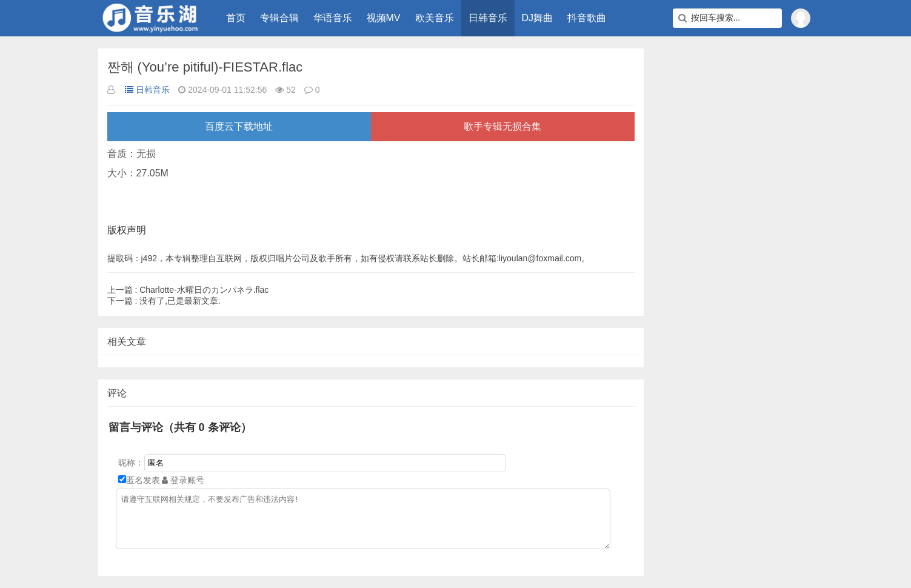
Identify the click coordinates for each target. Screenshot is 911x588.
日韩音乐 (488, 18)
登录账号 (183, 480)
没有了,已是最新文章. (164, 301)
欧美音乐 (435, 18)
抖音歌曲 (587, 18)
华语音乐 (333, 18)
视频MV (384, 18)
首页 (236, 18)
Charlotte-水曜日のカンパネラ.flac (188, 290)
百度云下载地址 (239, 126)
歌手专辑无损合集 (502, 126)
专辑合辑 (279, 18)
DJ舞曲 (538, 18)
